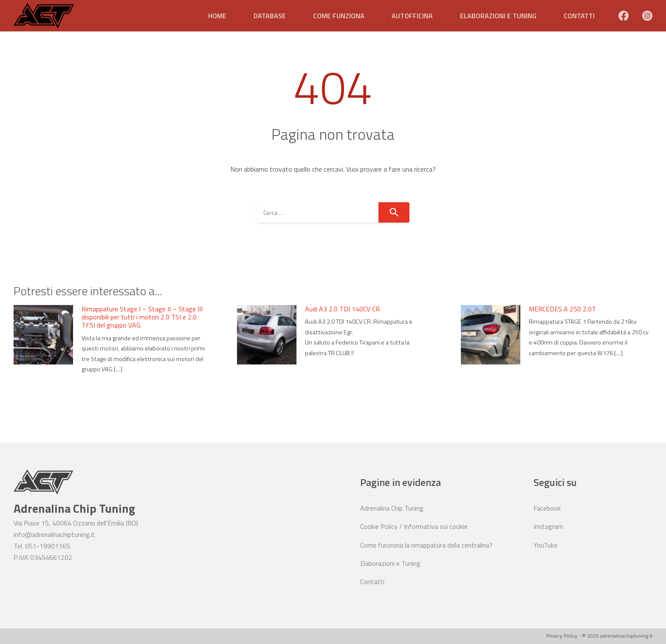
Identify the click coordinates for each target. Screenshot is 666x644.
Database (270, 16)
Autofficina (412, 16)
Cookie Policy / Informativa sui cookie (414, 526)
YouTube (546, 545)
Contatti (579, 16)
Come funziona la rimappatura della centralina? (426, 545)
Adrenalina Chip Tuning (392, 508)
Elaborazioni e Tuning (498, 16)
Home (217, 16)
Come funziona (339, 16)
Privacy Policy (562, 636)
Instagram (548, 526)
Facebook (547, 508)
